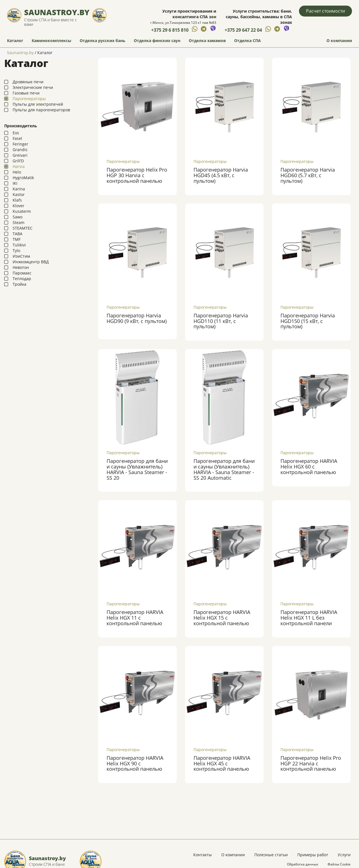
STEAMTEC (23, 228)
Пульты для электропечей (38, 104)
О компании (339, 41)
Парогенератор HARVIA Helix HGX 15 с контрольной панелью (222, 618)
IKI (15, 183)
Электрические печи (33, 88)
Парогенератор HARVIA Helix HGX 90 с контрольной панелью (135, 764)
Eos (16, 133)
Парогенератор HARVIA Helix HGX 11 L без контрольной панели (309, 618)
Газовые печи (26, 93)
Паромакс (22, 273)
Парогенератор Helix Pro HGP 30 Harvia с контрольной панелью (137, 176)
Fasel (17, 139)
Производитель (21, 126)
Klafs (17, 200)
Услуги (344, 855)
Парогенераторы (29, 99)
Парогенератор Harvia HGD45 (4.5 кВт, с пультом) (221, 176)
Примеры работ (313, 855)
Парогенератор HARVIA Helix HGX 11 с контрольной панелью (135, 618)
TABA (18, 234)
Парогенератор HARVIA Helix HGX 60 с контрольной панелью (309, 467)
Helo (17, 172)
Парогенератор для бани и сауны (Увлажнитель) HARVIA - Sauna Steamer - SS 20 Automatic (224, 469)
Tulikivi (19, 245)
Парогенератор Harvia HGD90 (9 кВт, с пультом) (137, 318)
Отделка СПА (248, 41)
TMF (17, 240)
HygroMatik (23, 178)
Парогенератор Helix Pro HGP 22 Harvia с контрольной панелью (311, 764)
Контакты (202, 855)
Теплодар (22, 279)
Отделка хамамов (207, 41)
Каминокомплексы (51, 41)
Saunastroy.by (57, 13)
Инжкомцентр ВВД (31, 262)
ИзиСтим (21, 256)
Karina (19, 189)
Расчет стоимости (325, 11)
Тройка (19, 284)
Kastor (19, 195)
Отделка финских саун (157, 41)
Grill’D (18, 161)
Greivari (20, 155)
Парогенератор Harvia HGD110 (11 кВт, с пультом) (221, 321)
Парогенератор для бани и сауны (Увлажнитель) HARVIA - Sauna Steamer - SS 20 (137, 469)
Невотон (21, 268)
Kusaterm (22, 212)
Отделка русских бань (103, 41)
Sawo (18, 217)
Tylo (16, 251)
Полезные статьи (271, 855)
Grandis (20, 150)
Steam (19, 223)
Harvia (19, 167)
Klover (19, 206)
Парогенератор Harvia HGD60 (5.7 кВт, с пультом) (308, 176)
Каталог (15, 41)
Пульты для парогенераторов (41, 110)
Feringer (20, 144)
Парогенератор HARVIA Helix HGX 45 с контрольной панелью (222, 764)
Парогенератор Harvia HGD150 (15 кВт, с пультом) (308, 321)
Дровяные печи (28, 82)
